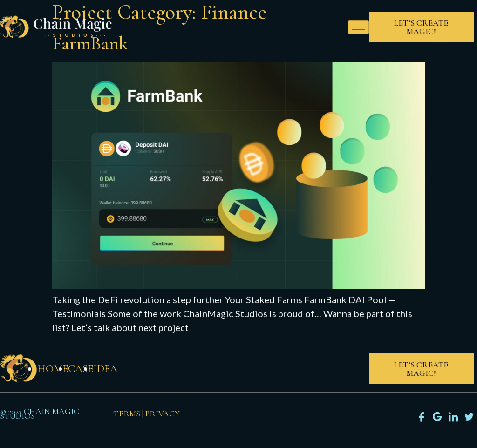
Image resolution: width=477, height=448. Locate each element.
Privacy (163, 414)
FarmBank (90, 43)
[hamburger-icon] (358, 27)
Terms (127, 414)
